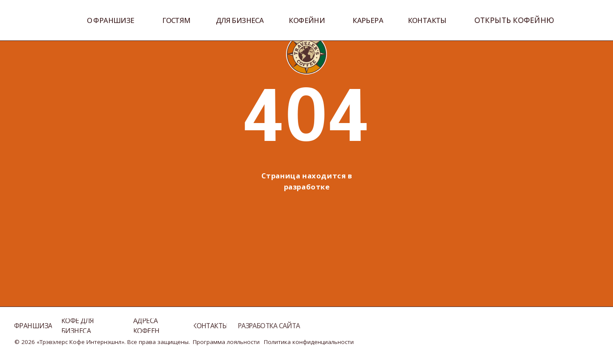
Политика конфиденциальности (309, 342)
